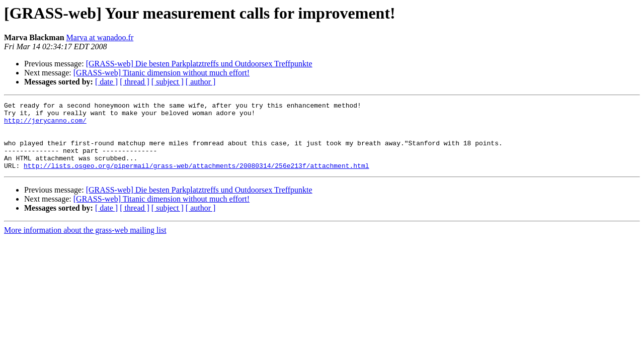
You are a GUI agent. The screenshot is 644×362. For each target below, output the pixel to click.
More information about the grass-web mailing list (85, 244)
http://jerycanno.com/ (45, 125)
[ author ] (201, 82)
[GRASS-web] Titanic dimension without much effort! (162, 73)
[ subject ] (168, 82)
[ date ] (106, 82)
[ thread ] (135, 82)
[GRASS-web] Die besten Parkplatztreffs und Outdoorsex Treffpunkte (199, 64)
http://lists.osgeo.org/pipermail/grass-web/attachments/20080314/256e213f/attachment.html (196, 179)
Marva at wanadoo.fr (100, 37)
